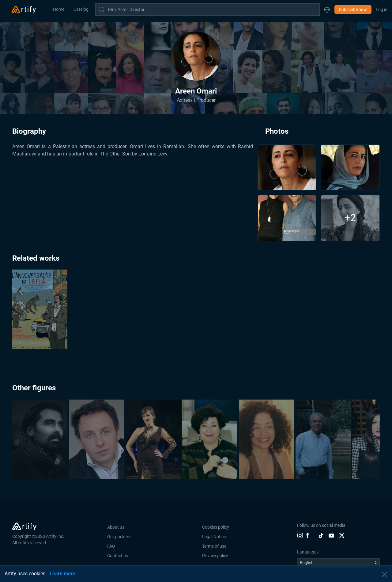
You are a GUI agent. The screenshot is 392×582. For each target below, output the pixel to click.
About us (116, 527)
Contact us (118, 556)
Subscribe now (353, 10)
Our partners (119, 537)
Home (59, 9)
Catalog (81, 9)
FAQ (111, 546)
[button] (327, 10)
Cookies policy (216, 527)
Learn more (62, 574)
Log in (382, 10)
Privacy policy (215, 556)
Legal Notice (214, 537)
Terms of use (214, 546)
